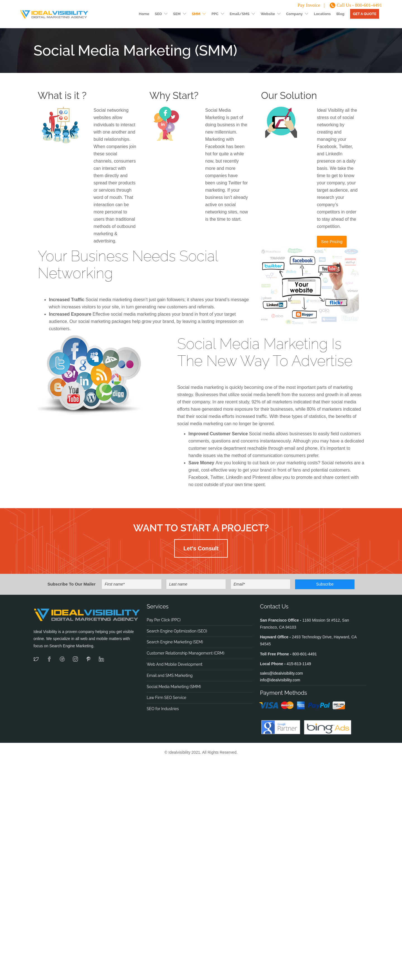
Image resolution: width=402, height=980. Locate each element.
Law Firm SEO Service (167, 698)
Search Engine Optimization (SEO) (177, 631)
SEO (158, 14)
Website (268, 14)
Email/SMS (240, 14)
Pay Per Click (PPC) (164, 620)
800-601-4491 (305, 654)
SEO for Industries (163, 709)
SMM (196, 14)
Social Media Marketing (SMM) (174, 687)
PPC (215, 14)
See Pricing (332, 242)
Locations (322, 14)
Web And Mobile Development (175, 664)
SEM (177, 14)
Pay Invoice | (311, 5)
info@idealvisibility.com (280, 680)
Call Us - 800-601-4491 (359, 5)
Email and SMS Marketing (170, 675)
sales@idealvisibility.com (281, 673)
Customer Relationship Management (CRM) (186, 653)
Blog (340, 14)
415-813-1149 (299, 664)
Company (294, 14)
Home (144, 14)
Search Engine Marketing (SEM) (175, 642)
